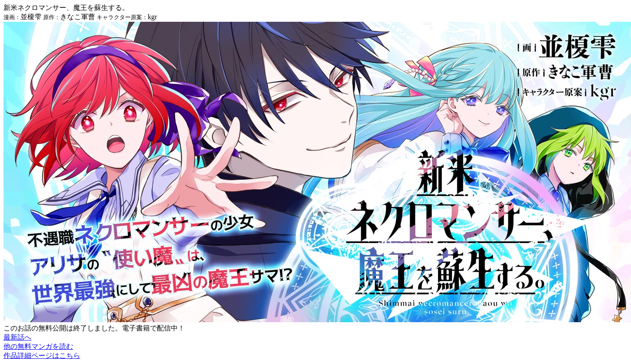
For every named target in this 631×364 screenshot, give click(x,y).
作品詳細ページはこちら (42, 356)
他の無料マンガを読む (38, 346)
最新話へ (17, 337)
